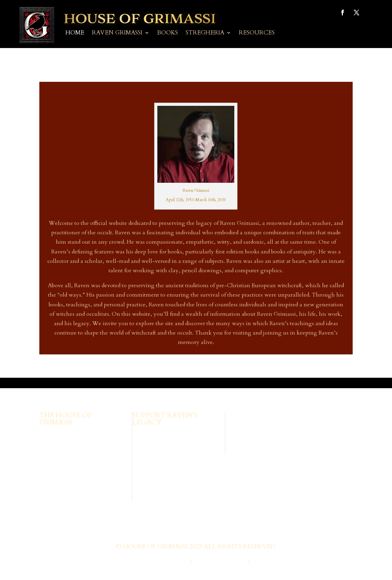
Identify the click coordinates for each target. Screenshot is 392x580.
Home (75, 33)
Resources (257, 33)
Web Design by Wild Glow (141, 562)
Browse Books (150, 434)
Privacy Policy (220, 562)
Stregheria (205, 33)
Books (167, 33)
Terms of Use (275, 562)
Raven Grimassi (117, 33)
